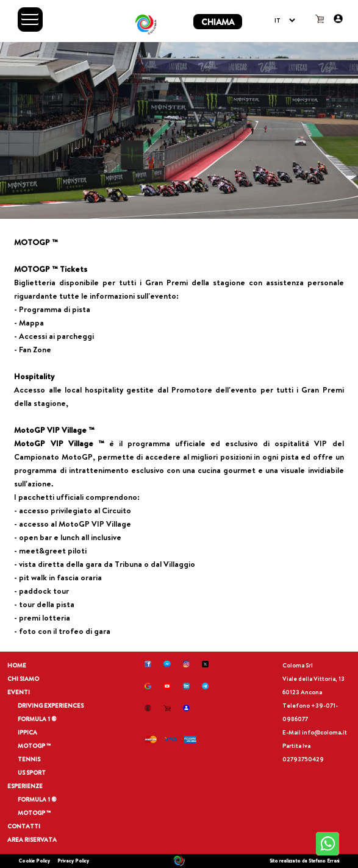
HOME (17, 665)
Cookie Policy (34, 861)
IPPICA (27, 732)
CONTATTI (24, 826)
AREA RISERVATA (32, 840)
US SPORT (32, 773)
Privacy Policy (73, 861)
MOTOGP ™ (34, 746)
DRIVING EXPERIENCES (51, 706)
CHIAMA (218, 22)
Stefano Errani (324, 861)
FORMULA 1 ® (37, 719)
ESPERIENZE (25, 786)
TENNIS (29, 759)
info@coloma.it (324, 732)
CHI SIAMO (23, 679)
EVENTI (19, 692)
